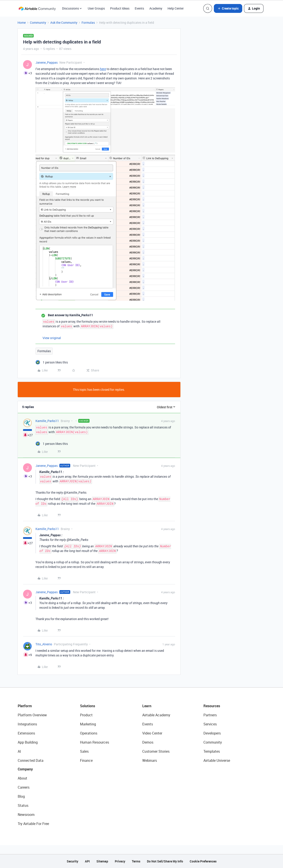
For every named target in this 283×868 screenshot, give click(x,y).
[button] (228, 8)
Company (25, 769)
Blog (21, 796)
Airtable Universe (217, 760)
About (22, 778)
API (87, 861)
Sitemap (102, 861)
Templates (212, 751)
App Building (28, 742)
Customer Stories (156, 751)
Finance (86, 760)
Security (72, 861)
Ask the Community (64, 23)
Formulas (88, 23)
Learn (147, 706)
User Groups (96, 8)
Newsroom (26, 815)
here (103, 69)
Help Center (176, 8)
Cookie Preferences (203, 861)
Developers (212, 733)
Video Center (152, 733)
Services (210, 724)
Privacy (120, 861)
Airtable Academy (156, 715)
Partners (210, 715)
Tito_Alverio (44, 644)
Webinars (150, 760)
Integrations (27, 724)
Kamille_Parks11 (47, 421)
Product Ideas (120, 8)
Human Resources (95, 742)
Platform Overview (32, 715)
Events (139, 8)
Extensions (26, 733)
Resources (212, 706)
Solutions (88, 706)
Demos (148, 742)
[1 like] (52, 362)
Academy (156, 8)
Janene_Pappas (47, 62)
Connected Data (31, 760)
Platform (25, 706)
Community (38, 23)
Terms (136, 861)
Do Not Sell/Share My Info (165, 861)
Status (23, 805)
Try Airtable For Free (33, 824)
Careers (24, 787)
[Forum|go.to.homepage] (37, 8)
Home (22, 23)
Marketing (88, 724)
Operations (89, 733)
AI (19, 751)
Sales (84, 751)
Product (86, 715)
